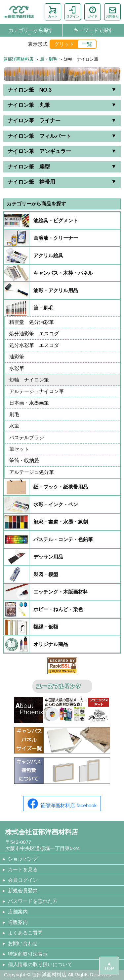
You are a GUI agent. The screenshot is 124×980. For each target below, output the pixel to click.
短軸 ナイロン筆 (29, 380)
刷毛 (17, 414)
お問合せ (112, 12)
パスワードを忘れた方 (33, 901)
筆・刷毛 (49, 59)
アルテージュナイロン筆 (37, 391)
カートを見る (23, 869)
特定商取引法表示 (28, 954)
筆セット (19, 449)
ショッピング (23, 859)
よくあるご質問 (25, 933)
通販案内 (18, 922)
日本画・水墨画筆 (29, 403)
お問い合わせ (23, 943)
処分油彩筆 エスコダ (37, 334)
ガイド (93, 12)
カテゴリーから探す (31, 30)
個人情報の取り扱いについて (40, 964)
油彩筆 (19, 357)
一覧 (87, 44)
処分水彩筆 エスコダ (37, 345)
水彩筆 (19, 368)
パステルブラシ (27, 437)
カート (53, 12)
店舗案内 (18, 912)
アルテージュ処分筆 (32, 472)
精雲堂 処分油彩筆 (37, 322)
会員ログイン (23, 880)
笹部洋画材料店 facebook (62, 804)
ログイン (73, 12)
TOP (109, 968)
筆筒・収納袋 (24, 460)
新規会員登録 (23, 890)
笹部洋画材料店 (18, 59)
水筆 (14, 426)
